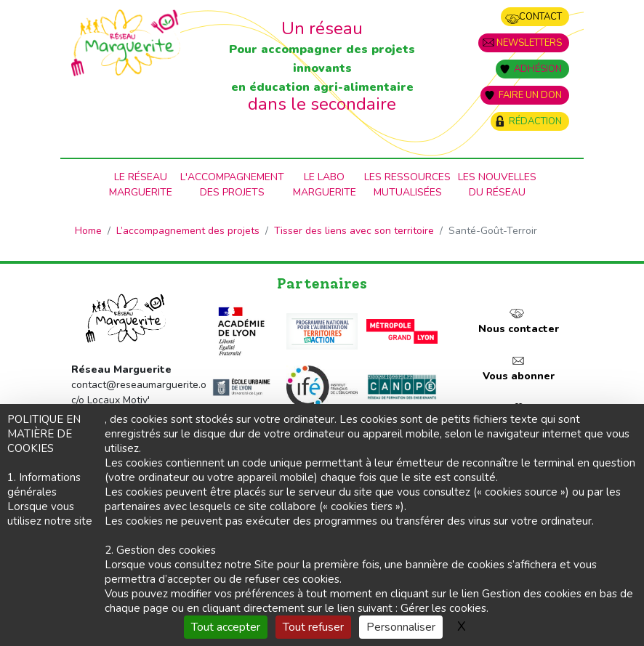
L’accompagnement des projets (188, 231)
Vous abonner (519, 376)
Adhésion (538, 69)
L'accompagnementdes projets (232, 185)
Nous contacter (519, 329)
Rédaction (535, 121)
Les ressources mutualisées (407, 185)
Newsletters (529, 43)
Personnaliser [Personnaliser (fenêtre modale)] (401, 627)
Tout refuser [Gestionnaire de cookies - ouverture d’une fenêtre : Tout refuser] (313, 627)
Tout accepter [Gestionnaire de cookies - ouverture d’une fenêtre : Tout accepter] (226, 627)
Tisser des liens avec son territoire (354, 231)
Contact (540, 17)
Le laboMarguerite (325, 185)
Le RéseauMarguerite (141, 185)
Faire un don (530, 95)
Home (88, 231)
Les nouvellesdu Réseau (497, 185)
